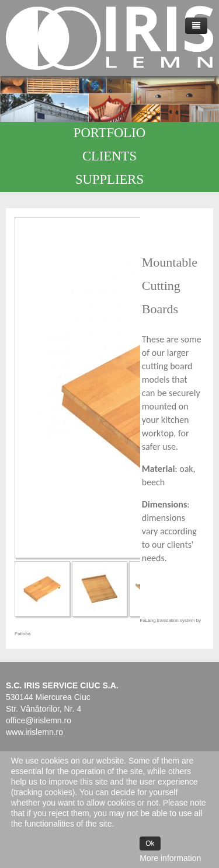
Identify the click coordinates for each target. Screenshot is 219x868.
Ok (150, 843)
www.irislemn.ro (34, 732)
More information (170, 858)
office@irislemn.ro (39, 720)
